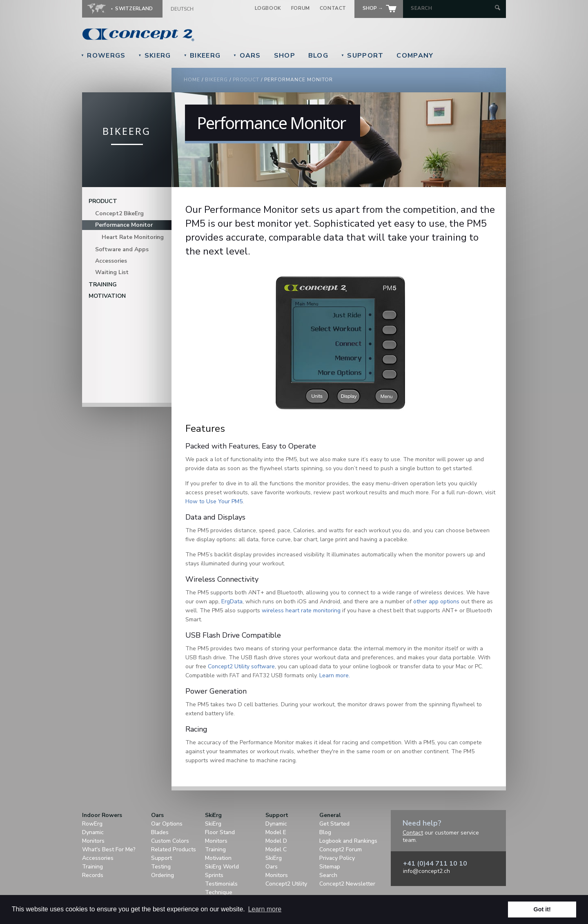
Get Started (334, 824)
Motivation (107, 296)
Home (192, 80)
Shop (285, 56)
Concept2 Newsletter (347, 884)
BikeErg (202, 56)
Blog (318, 56)
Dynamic (93, 832)
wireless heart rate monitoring (301, 610)
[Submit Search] (498, 8)
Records (93, 875)
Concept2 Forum (341, 849)
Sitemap (330, 867)
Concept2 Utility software (241, 666)
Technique (219, 892)
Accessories (111, 261)
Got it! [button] (542, 909)
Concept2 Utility (286, 884)
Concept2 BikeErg (119, 213)
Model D (276, 841)
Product (246, 80)
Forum (301, 8)
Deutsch (182, 9)
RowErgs (103, 56)
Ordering (163, 875)
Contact (333, 8)
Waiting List (112, 272)
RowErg (92, 824)
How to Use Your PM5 (214, 501)
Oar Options (167, 824)
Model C (276, 849)
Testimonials (221, 884)
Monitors (93, 841)
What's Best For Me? (109, 849)
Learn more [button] (265, 909)
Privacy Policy (337, 858)
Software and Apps (122, 249)
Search (328, 875)
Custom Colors (170, 841)
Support (362, 56)
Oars (247, 56)
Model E (276, 832)
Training (103, 285)
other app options (436, 601)
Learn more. (335, 675)
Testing (161, 867)
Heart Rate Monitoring (133, 237)
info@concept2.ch (427, 871)
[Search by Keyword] (452, 8)
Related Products (174, 849)
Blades (160, 832)
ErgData (232, 601)
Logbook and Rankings (348, 841)
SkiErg (154, 56)
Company (415, 56)
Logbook (268, 8)
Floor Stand (220, 832)
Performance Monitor (124, 225)
